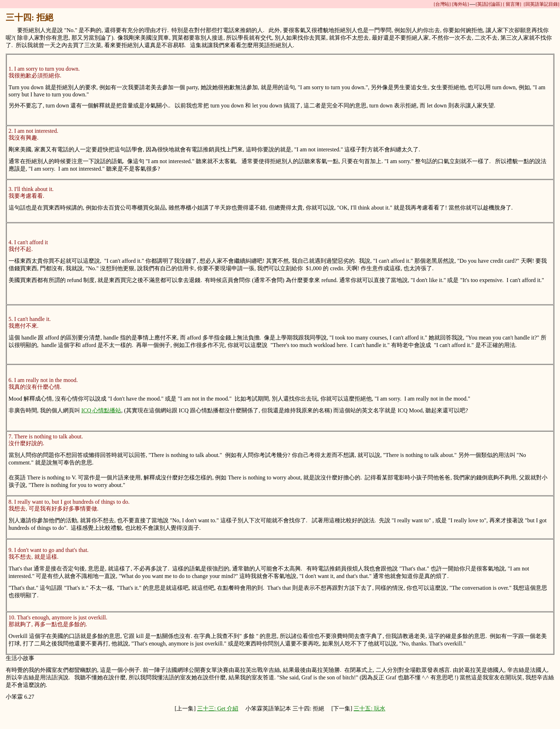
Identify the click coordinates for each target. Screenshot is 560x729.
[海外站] (460, 4)
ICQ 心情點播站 (101, 410)
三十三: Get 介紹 (218, 708)
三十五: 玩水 (369, 708)
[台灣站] (442, 4)
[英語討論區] (489, 4)
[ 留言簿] (512, 4)
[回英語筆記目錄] (541, 4)
